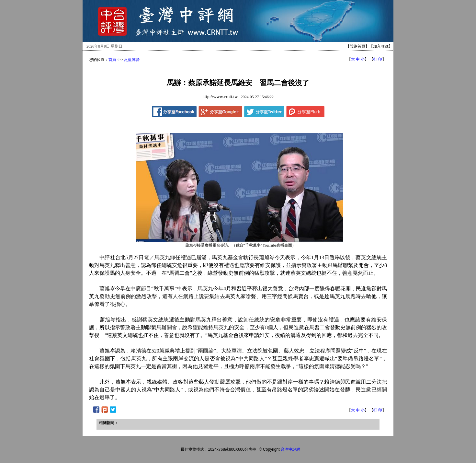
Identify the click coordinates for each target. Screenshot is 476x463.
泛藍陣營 (132, 60)
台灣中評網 (290, 449)
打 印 (378, 59)
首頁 (112, 60)
